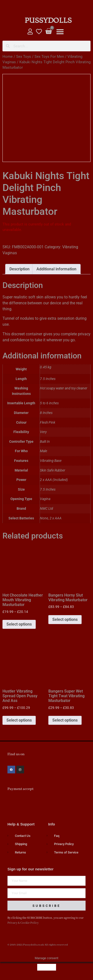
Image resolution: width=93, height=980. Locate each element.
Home (8, 57)
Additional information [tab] (56, 269)
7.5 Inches (48, 490)
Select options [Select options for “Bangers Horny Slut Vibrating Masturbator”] (65, 619)
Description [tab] (19, 269)
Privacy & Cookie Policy (23, 923)
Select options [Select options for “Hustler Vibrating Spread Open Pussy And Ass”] (19, 720)
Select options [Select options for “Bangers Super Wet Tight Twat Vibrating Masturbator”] (65, 720)
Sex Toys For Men (49, 57)
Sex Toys (24, 57)
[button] (60, 32)
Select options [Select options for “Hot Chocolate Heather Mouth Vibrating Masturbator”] (19, 624)
